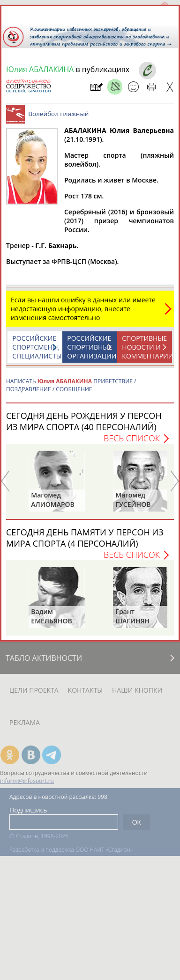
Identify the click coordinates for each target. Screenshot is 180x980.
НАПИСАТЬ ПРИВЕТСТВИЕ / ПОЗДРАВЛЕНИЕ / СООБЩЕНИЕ (71, 385)
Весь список (132, 438)
